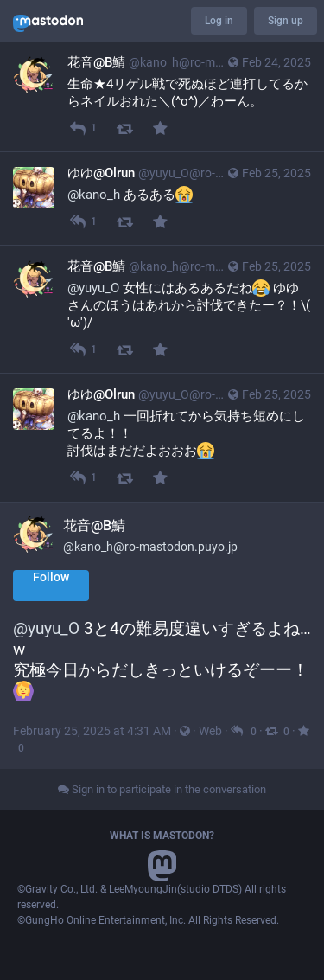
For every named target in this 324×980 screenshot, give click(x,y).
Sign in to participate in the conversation (162, 789)
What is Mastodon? (162, 836)
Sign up (286, 21)
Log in (219, 21)
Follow (51, 577)
